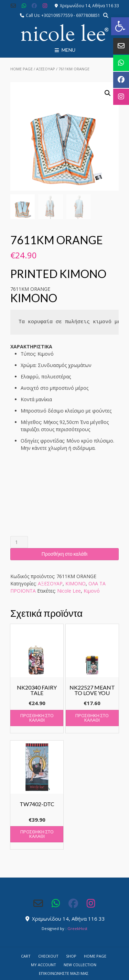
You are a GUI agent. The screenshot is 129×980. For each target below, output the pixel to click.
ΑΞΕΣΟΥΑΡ (46, 69)
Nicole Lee (69, 591)
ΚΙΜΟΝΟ (76, 583)
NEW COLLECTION (80, 965)
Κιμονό (92, 591)
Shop (71, 956)
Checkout (48, 956)
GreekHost (77, 928)
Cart (26, 956)
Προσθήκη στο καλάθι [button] (37, 718)
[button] (120, 26)
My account (44, 965)
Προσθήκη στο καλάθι (64, 554)
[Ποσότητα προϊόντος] (19, 542)
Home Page (21, 69)
